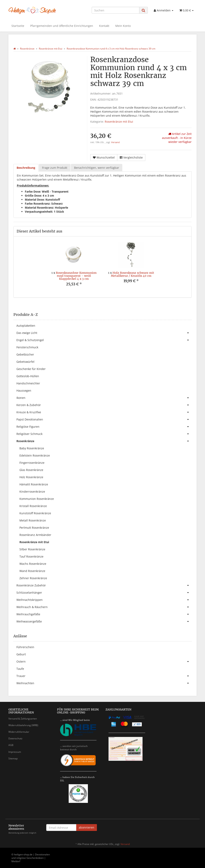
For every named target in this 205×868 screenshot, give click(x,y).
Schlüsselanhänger (104, 593)
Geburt (21, 654)
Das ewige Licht (104, 333)
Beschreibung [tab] (26, 168)
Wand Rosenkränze (32, 571)
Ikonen (104, 398)
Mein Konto (123, 26)
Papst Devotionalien (104, 419)
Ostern (104, 662)
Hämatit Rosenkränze (34, 484)
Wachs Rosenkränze (33, 564)
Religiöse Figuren (104, 427)
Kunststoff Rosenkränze (35, 513)
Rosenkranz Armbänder (35, 535)
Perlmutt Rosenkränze (34, 528)
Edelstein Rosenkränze (35, 455)
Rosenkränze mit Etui (119, 122)
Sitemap (13, 758)
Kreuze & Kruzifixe (104, 412)
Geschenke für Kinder (31, 369)
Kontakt (104, 26)
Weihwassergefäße (104, 621)
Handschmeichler (28, 383)
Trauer (104, 676)
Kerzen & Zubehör (104, 405)
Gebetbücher (25, 354)
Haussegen (24, 391)
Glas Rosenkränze (31, 470)
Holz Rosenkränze (31, 477)
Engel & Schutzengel (104, 340)
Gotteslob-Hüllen (28, 376)
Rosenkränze (104, 441)
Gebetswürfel (25, 362)
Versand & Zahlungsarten (23, 719)
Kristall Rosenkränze (33, 506)
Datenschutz (15, 738)
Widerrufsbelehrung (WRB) (23, 725)
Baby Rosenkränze (32, 448)
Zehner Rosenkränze (33, 578)
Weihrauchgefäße (104, 614)
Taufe (20, 669)
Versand (115, 142)
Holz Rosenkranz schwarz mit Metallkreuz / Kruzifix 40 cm (133, 274)
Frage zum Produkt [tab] (55, 168)
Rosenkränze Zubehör (104, 585)
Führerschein (25, 647)
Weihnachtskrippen (104, 600)
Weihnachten (104, 683)
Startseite (18, 26)
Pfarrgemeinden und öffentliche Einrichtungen (62, 26)
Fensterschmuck (27, 347)
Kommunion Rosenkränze (37, 499)
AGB (11, 745)
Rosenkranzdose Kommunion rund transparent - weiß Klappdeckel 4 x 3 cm (76, 276)
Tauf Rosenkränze (31, 556)
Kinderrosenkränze (32, 492)
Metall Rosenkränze (33, 520)
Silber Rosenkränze (32, 549)
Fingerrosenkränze (32, 463)
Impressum (15, 752)
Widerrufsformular (19, 732)
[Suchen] (116, 10)
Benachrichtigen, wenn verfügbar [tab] (97, 168)
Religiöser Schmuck (104, 434)
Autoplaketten (26, 326)
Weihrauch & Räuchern (104, 607)
